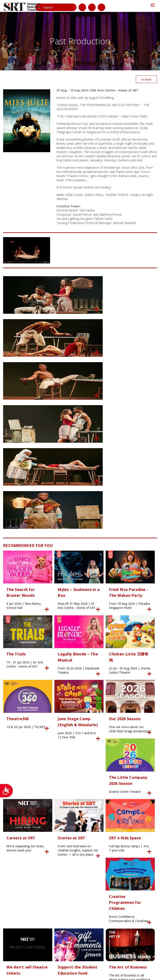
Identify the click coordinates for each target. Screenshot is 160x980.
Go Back (146, 81)
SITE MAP (106, 971)
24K (79, 971)
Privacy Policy (11, 975)
